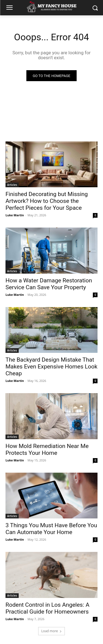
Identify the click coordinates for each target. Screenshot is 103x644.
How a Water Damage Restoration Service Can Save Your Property (49, 284)
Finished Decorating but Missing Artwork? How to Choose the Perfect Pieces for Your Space (47, 201)
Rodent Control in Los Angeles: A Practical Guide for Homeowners (47, 608)
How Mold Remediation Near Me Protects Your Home (47, 449)
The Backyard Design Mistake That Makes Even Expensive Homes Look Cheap (51, 367)
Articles (12, 185)
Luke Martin (15, 215)
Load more (51, 631)
